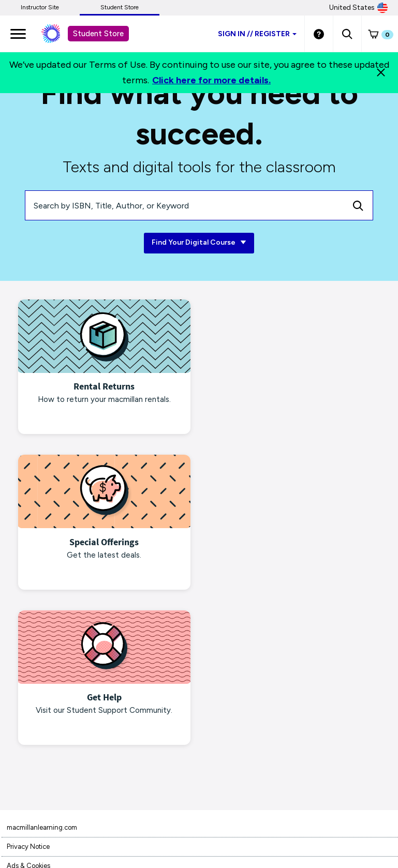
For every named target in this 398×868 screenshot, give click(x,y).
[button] (347, 34)
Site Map (20, 805)
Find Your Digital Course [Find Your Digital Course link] (199, 243)
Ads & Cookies (28, 709)
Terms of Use (26, 747)
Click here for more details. (211, 80)
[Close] (381, 72)
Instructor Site (40, 7)
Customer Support (34, 824)
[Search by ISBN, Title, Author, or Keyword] (185, 205)
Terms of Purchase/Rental (46, 728)
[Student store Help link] (319, 34)
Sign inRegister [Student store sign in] (257, 34)
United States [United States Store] (358, 8)
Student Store (120, 7)
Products (20, 785)
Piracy (16, 766)
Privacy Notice (28, 690)
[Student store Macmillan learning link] (58, 34)
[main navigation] (18, 34)
